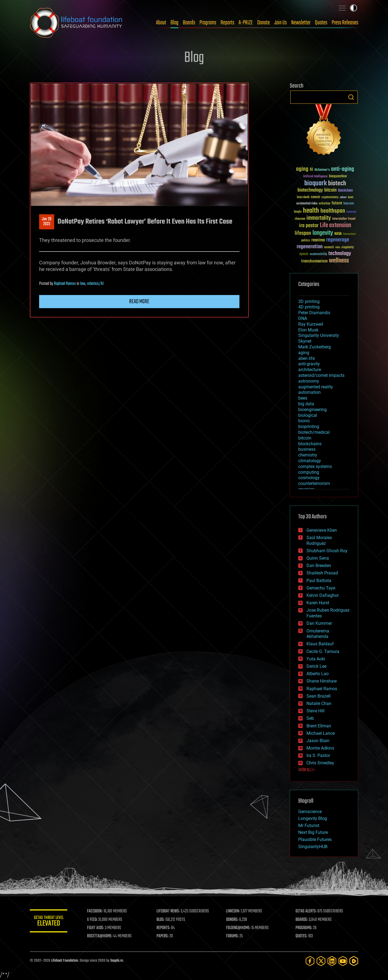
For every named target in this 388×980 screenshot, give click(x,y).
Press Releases (345, 23)
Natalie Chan (319, 703)
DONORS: (233, 920)
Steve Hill (315, 711)
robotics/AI (95, 284)
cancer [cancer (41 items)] (315, 197)
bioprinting (309, 427)
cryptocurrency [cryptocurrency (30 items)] (330, 197)
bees (303, 398)
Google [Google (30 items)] (298, 212)
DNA (303, 318)
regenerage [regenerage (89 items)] (338, 240)
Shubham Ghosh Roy (327, 551)
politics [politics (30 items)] (306, 241)
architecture (310, 370)
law (83, 284)
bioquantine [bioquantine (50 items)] (338, 176)
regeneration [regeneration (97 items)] (310, 247)
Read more (139, 302)
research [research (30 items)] (329, 248)
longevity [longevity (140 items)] (323, 233)
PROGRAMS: (304, 928)
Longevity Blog (313, 818)
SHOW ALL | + (307, 770)
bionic (304, 421)
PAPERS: (163, 936)
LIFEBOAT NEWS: (169, 911)
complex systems (315, 466)
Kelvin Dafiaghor (323, 595)
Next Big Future (313, 832)
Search (351, 97)
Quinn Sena (318, 558)
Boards (189, 23)
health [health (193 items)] (311, 211)
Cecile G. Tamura (323, 651)
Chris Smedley (320, 763)
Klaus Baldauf (320, 644)
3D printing (309, 301)
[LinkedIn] (332, 961)
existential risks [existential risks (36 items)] (307, 204)
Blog (174, 23)
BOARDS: (302, 920)
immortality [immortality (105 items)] (319, 218)
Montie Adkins (320, 748)
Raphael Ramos (65, 284)
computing (309, 472)
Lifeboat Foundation (65, 961)
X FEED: (93, 920)
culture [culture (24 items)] (343, 197)
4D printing (309, 307)
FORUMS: (233, 936)
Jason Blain (318, 741)
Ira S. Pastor (318, 755)
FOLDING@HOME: (239, 928)
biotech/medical (314, 432)
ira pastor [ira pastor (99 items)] (309, 226)
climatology (310, 461)
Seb (310, 718)
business (307, 449)
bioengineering (312, 410)
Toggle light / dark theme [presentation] (354, 8)
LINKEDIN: (233, 911)
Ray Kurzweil (311, 324)
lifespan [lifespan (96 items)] (303, 233)
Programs (208, 23)
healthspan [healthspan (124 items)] (333, 211)
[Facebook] (310, 961)
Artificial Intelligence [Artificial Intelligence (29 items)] (315, 177)
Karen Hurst (318, 603)
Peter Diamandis (314, 313)
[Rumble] (354, 961)
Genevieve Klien (322, 530)
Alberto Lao (318, 674)
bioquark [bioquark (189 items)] (315, 183)
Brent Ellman (319, 726)
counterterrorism (314, 483)
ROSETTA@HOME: (100, 936)
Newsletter (301, 23)
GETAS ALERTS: (306, 911)
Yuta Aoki (316, 659)
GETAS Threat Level (49, 922)
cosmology (309, 478)
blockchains (310, 444)
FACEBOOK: (96, 911)
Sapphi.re (117, 961)
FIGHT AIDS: (96, 928)
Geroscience (310, 812)
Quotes (321, 23)
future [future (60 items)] (337, 203)
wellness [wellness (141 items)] (339, 261)
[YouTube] (343, 961)
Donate (264, 23)
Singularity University (319, 335)
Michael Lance (321, 733)
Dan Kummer (319, 623)
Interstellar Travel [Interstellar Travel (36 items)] (344, 219)
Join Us (280, 23)
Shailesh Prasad (322, 573)
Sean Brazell (318, 696)
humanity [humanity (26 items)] (351, 212)
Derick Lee (316, 666)
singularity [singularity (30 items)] (348, 248)
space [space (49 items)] (304, 254)
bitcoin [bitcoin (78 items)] (330, 190)
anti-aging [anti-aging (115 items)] (343, 169)
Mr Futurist (309, 826)
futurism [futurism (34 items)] (349, 204)
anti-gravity (309, 364)
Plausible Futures (315, 839)
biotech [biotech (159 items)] (337, 183)
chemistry (308, 455)
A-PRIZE (246, 23)
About (161, 23)
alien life (306, 358)
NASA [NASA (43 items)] (338, 234)
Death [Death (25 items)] (351, 197)
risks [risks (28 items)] (338, 247)
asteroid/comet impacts (321, 375)
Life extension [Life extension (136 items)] (335, 226)
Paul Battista (319, 581)
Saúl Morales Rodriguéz (319, 540)
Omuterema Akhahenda (318, 634)
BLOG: (161, 920)
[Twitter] (321, 961)
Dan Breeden (319, 566)
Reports (227, 23)
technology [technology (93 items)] (340, 254)
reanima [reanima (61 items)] (318, 240)
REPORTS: (164, 928)
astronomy (309, 381)
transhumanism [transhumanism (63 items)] (314, 261)
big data (306, 404)
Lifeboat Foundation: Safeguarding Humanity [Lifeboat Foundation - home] (76, 23)
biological (308, 415)
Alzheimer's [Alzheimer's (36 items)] (322, 170)
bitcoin (305, 438)
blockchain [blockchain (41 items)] (345, 191)
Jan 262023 (47, 222)
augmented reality (316, 387)
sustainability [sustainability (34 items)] (318, 255)
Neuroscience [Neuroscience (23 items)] (349, 234)
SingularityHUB (313, 847)
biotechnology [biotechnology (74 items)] (310, 190)
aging (304, 353)
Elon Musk (308, 330)
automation (309, 392)
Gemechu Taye (321, 588)
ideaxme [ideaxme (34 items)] (300, 219)
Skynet (305, 341)
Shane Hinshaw (322, 681)
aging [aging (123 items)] (302, 169)
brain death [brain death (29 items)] (303, 197)
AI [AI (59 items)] (311, 170)
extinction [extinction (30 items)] (325, 204)
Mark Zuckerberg (315, 347)
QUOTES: (302, 936)
